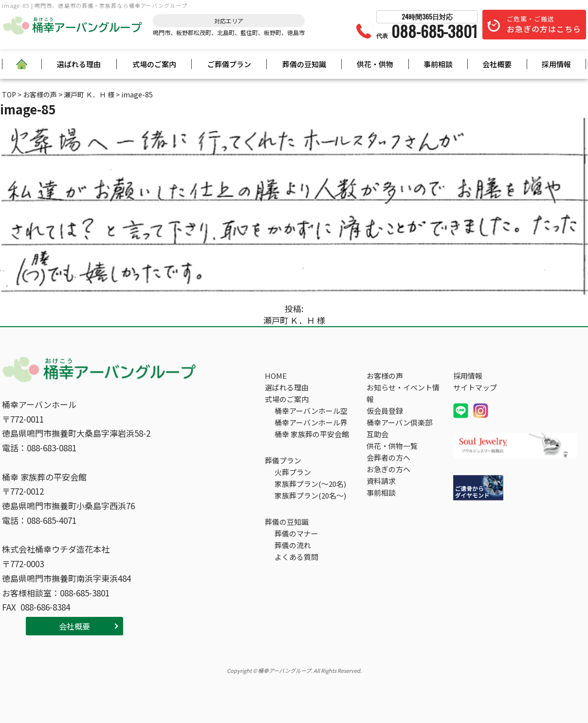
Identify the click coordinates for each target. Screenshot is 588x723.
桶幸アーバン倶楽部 (399, 422)
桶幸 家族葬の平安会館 (312, 434)
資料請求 (381, 481)
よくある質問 (296, 557)
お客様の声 (385, 376)
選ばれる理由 (79, 64)
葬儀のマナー (296, 533)
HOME (276, 376)
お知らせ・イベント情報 (403, 393)
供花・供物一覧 (392, 446)
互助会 (377, 434)
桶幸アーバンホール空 (311, 411)
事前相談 (438, 64)
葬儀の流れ (293, 545)
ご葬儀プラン (229, 64)
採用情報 (556, 64)
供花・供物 (375, 64)
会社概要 (497, 64)
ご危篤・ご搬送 (544, 24)
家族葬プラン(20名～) (310, 495)
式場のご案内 (154, 64)
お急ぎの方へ (388, 469)
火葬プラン (293, 472)
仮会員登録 (385, 411)
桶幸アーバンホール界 (311, 422)
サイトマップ (475, 387)
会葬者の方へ (388, 457)
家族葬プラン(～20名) (310, 484)
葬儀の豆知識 (304, 64)
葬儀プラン (283, 460)
